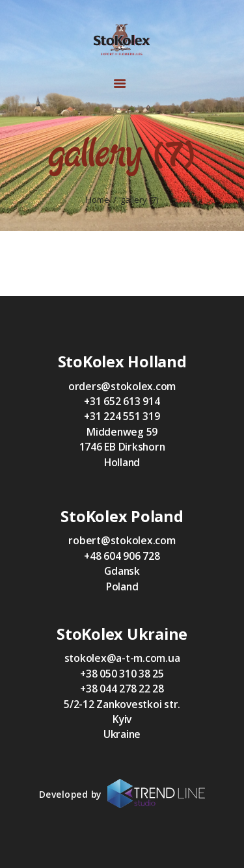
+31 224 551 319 (122, 416)
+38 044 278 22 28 (122, 689)
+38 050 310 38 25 (122, 674)
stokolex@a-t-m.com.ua (122, 658)
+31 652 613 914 (122, 401)
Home (98, 200)
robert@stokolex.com (122, 540)
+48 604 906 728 (122, 556)
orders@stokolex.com (122, 386)
